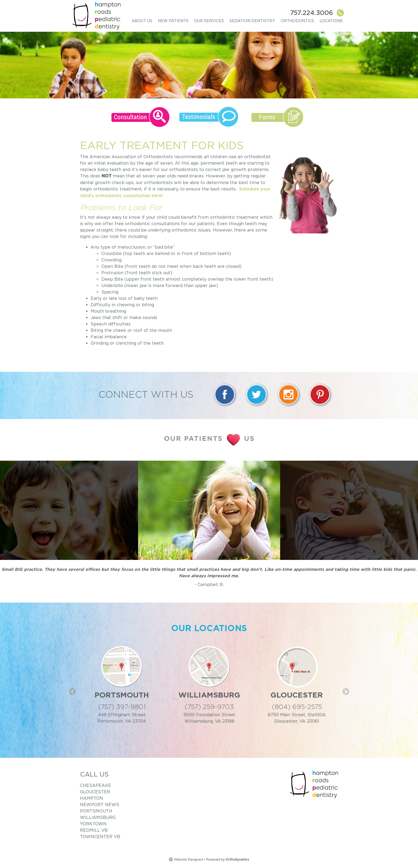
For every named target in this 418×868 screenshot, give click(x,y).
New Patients (173, 21)
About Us (142, 21)
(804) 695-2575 (297, 707)
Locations (331, 21)
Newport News (100, 805)
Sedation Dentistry (252, 21)
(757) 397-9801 (122, 707)
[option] (209, 510)
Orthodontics (297, 21)
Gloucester (95, 792)
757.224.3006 (318, 13)
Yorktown (93, 824)
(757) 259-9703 (209, 707)
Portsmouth (96, 811)
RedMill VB (94, 830)
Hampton (92, 798)
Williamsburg (98, 817)
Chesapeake (96, 785)
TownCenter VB (100, 837)
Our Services (209, 21)
